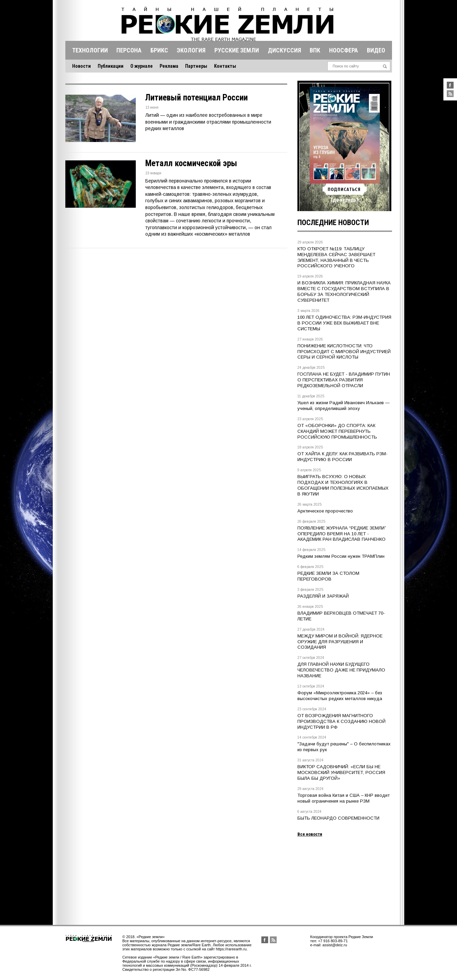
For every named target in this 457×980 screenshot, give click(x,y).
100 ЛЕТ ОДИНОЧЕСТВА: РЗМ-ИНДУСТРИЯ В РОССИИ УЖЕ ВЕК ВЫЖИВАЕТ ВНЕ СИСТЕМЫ (344, 323)
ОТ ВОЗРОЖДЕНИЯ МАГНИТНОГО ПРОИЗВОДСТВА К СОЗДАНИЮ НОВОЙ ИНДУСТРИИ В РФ (341, 721)
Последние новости (333, 223)
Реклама (169, 66)
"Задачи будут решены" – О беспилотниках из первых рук (344, 747)
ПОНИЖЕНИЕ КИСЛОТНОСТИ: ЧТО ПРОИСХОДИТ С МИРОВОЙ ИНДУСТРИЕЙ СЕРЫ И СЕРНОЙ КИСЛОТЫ (344, 352)
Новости (81, 66)
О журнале (142, 66)
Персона (129, 50)
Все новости (310, 834)
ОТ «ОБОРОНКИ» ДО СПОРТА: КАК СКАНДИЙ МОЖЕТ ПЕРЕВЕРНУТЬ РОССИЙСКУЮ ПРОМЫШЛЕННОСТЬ (337, 431)
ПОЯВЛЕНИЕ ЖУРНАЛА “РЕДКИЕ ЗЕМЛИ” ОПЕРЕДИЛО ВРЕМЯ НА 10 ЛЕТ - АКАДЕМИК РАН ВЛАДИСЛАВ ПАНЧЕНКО (342, 534)
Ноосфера (344, 50)
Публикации (111, 66)
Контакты (225, 66)
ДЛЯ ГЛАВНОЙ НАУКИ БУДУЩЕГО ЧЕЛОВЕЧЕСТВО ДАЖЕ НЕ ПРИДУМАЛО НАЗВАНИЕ (341, 670)
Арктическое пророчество (325, 511)
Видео (376, 50)
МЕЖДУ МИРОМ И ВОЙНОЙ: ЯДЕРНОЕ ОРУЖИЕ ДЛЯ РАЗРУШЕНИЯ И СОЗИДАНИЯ (340, 642)
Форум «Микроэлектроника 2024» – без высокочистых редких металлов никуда (340, 696)
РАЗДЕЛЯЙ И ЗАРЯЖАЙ (323, 596)
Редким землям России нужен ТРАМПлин (341, 556)
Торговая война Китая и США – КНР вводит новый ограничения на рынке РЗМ (344, 798)
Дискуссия (284, 50)
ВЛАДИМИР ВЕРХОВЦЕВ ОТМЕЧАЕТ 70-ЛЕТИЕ (341, 616)
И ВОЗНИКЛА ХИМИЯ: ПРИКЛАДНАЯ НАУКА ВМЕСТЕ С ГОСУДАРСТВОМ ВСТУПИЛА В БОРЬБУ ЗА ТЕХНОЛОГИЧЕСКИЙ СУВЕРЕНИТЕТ (344, 291)
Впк (315, 50)
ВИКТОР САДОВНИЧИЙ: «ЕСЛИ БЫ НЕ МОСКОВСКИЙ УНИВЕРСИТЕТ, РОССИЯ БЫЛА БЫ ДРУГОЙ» (341, 772)
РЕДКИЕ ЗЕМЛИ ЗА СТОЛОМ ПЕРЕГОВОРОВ (328, 576)
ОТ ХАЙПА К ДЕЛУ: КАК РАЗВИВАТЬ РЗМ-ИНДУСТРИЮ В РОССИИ (342, 457)
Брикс (159, 50)
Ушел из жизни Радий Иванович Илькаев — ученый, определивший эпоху (344, 406)
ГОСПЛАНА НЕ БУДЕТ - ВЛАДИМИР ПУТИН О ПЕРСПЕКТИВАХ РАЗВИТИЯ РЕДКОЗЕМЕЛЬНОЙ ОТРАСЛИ (344, 380)
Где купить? (345, 200)
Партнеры (196, 66)
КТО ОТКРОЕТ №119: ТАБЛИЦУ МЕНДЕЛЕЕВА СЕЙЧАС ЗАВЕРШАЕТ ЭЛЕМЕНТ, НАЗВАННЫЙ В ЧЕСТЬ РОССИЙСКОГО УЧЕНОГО (336, 257)
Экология (191, 50)
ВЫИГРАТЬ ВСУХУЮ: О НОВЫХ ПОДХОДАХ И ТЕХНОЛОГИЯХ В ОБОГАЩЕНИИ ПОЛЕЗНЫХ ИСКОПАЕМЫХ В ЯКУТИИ (343, 485)
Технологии (90, 50)
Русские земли (237, 50)
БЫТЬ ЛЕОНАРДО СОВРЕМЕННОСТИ (338, 818)
